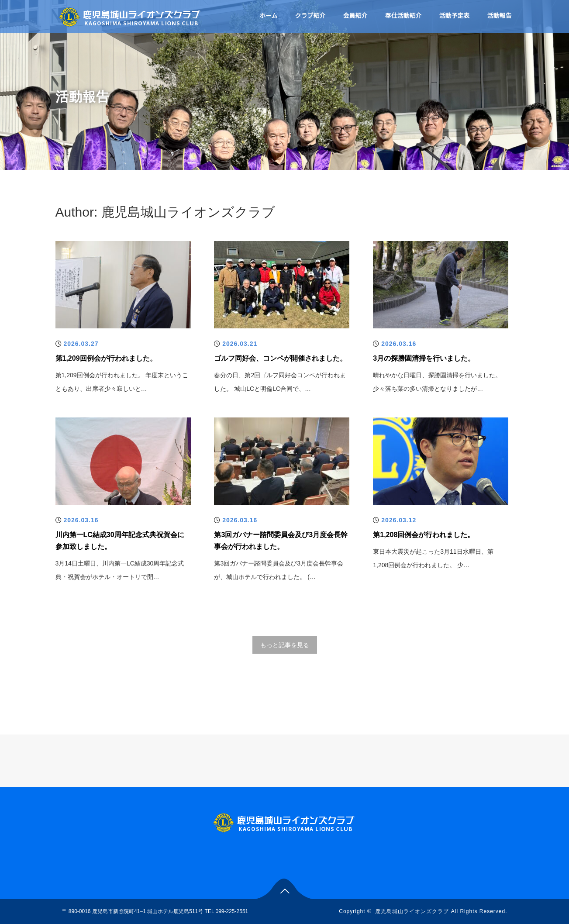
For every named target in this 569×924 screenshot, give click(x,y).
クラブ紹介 (310, 16)
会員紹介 (355, 16)
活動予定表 (455, 16)
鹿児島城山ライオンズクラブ (412, 911)
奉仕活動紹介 (403, 16)
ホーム (269, 16)
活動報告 (500, 16)
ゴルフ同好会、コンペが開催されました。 (280, 358)
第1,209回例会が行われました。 (106, 358)
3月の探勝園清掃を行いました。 (424, 358)
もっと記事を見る (285, 645)
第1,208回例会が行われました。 (424, 535)
